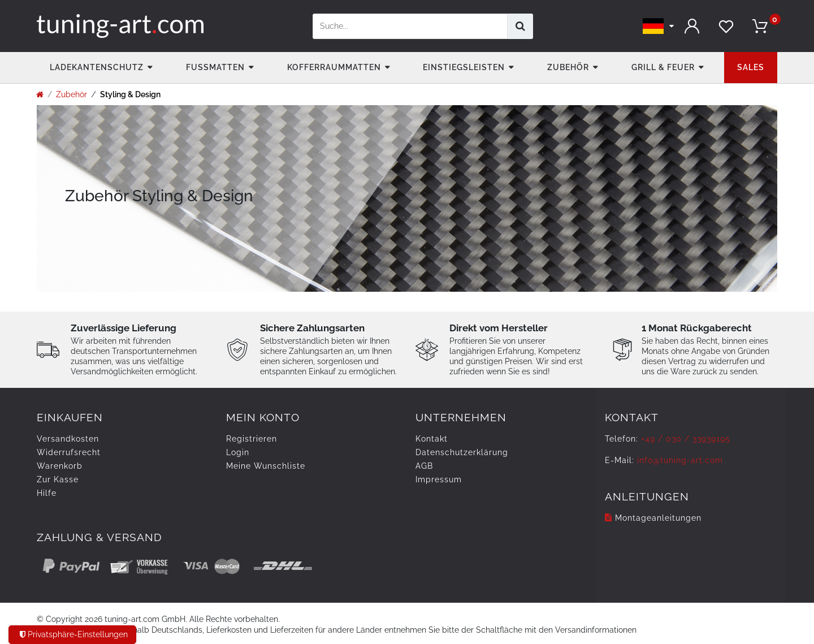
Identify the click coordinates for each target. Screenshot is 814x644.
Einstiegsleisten (464, 67)
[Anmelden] (692, 26)
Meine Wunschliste (266, 466)
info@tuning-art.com (680, 460)
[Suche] (520, 26)
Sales (751, 67)
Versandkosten (68, 439)
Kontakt (432, 439)
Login (238, 452)
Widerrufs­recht (69, 452)
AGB (424, 466)
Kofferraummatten (334, 67)
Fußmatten (215, 67)
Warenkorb (60, 466)
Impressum (439, 479)
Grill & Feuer (663, 67)
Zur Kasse (58, 479)
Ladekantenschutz (97, 67)
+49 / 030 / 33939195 (686, 439)
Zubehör (568, 67)
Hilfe (47, 493)
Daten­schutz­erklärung (462, 452)
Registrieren (252, 439)
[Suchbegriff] (410, 26)
